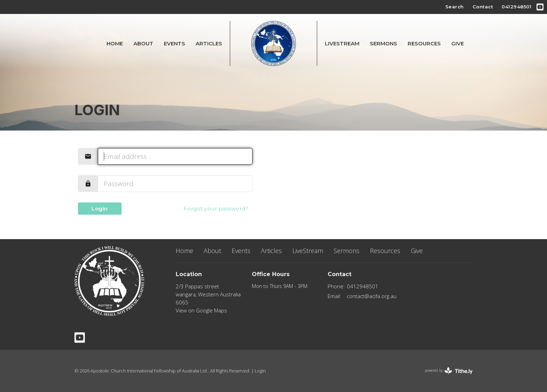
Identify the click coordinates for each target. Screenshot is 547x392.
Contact (483, 7)
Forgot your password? (216, 209)
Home (115, 43)
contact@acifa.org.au (372, 296)
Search (455, 7)
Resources (424, 43)
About (143, 43)
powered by (449, 371)
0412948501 (516, 7)
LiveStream (342, 43)
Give (458, 43)
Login (100, 209)
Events (174, 43)
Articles (209, 43)
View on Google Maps (201, 310)
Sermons (384, 43)
